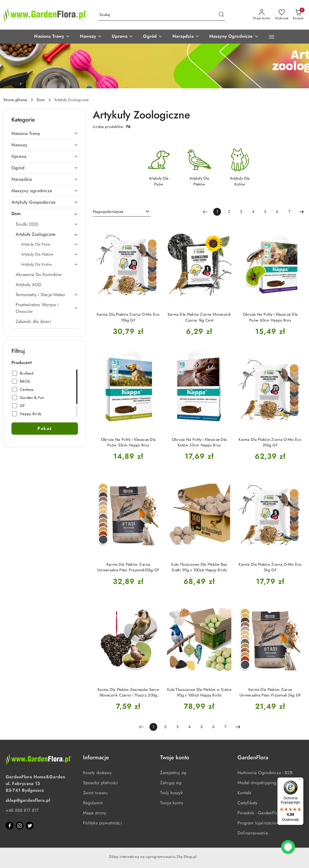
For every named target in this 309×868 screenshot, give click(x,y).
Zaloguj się (171, 783)
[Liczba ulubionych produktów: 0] (282, 15)
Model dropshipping (257, 783)
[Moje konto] (262, 15)
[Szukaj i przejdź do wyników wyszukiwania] (221, 15)
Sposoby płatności (101, 783)
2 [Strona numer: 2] (229, 212)
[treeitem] (45, 134)
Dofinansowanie (253, 833)
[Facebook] (9, 826)
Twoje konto (172, 803)
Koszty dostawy (97, 773)
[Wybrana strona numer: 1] (217, 212)
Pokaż (45, 429)
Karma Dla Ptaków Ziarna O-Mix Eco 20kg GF (270, 442)
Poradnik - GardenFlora (260, 813)
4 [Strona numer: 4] (253, 212)
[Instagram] (20, 826)
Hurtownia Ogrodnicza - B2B (265, 773)
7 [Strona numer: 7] (289, 212)
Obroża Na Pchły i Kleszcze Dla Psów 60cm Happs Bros (270, 317)
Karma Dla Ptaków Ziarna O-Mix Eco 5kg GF (270, 567)
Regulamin (93, 803)
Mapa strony (95, 813)
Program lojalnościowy (259, 823)
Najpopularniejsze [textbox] (108, 212)
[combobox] (122, 212)
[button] (21, 37)
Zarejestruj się (173, 773)
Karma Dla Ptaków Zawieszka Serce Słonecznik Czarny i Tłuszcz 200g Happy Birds (128, 693)
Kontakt (244, 793)
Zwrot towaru (95, 793)
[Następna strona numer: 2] (301, 212)
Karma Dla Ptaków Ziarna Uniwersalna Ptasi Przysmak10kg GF (128, 567)
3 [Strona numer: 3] (241, 212)
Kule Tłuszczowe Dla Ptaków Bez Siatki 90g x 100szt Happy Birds (199, 567)
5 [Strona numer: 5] (265, 212)
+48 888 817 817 (22, 810)
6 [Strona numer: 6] (277, 212)
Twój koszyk (171, 793)
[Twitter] (30, 826)
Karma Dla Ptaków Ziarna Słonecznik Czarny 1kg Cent (199, 317)
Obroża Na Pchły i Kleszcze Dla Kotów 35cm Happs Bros (199, 442)
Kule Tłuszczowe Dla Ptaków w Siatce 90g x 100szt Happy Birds (199, 692)
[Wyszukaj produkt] (162, 15)
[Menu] (300, 781)
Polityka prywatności (102, 823)
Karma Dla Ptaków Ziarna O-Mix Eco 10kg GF (128, 317)
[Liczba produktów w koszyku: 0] (298, 15)
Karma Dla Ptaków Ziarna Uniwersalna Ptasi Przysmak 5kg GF (270, 692)
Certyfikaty (248, 803)
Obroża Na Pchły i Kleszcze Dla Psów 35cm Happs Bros (128, 442)
